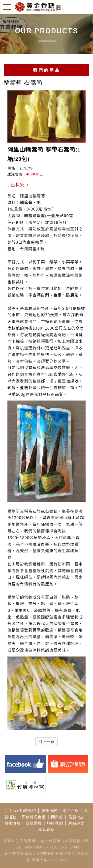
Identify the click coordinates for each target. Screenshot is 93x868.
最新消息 (77, 817)
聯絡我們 (55, 823)
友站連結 (46, 830)
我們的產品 (47, 70)
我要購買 (34, 823)
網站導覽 (77, 823)
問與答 (57, 817)
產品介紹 (71, 811)
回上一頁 (46, 742)
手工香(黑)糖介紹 (20, 811)
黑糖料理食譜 (34, 817)
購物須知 (13, 823)
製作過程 (49, 811)
